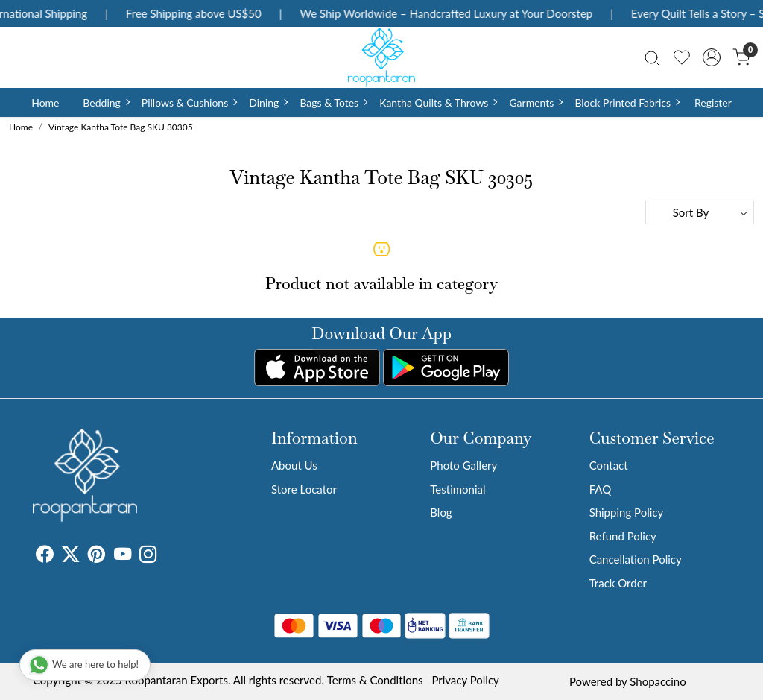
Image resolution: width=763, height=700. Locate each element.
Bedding (105, 103)
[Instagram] (148, 556)
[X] (70, 556)
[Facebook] (44, 556)
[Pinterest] (96, 556)
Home (45, 103)
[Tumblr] (165, 556)
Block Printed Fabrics (627, 103)
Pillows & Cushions (189, 103)
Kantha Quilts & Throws (438, 103)
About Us (294, 465)
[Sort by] (700, 212)
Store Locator (304, 489)
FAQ (601, 489)
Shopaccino (658, 681)
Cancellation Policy (636, 559)
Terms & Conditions (375, 680)
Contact (609, 465)
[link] (652, 57)
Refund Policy (623, 536)
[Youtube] (123, 556)
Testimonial (458, 489)
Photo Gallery (463, 465)
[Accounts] (712, 57)
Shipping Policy (627, 512)
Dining (268, 103)
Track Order (618, 583)
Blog (441, 512)
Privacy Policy (465, 680)
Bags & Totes (333, 103)
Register (713, 103)
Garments (535, 103)
